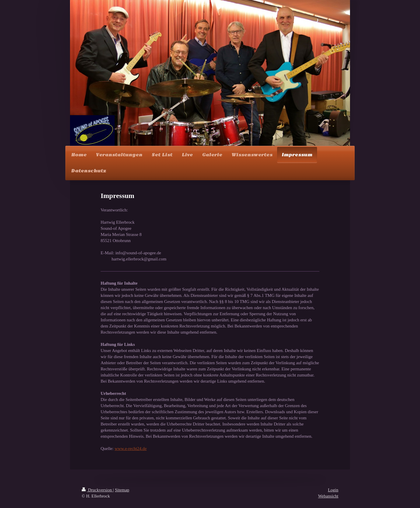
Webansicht (328, 496)
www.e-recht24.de (131, 449)
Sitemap (122, 490)
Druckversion (97, 490)
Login (333, 490)
